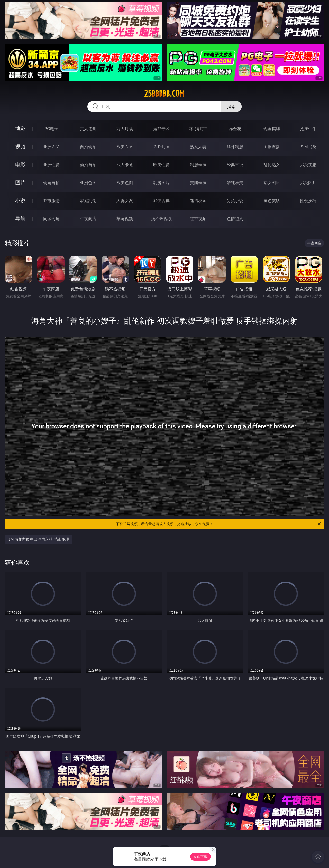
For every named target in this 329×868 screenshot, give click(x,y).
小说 (20, 200)
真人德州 (88, 129)
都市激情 (51, 201)
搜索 (231, 107)
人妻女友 (125, 201)
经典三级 (235, 165)
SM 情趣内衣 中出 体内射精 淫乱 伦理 (39, 539)
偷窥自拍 (51, 183)
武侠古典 (161, 201)
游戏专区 (161, 129)
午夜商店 (88, 219)
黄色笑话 (272, 201)
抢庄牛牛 (308, 129)
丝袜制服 (235, 147)
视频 (20, 147)
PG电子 (51, 129)
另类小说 (235, 201)
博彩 (20, 129)
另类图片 (308, 183)
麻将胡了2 (198, 129)
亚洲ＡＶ (51, 147)
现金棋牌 (272, 129)
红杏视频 (198, 219)
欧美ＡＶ (125, 147)
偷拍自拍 (88, 165)
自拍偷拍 (88, 147)
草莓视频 (125, 219)
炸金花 (235, 129)
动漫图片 (161, 183)
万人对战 (125, 129)
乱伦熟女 (272, 165)
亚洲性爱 (51, 165)
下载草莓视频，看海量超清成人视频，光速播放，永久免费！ (219, 524)
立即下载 (200, 857)
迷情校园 (198, 201)
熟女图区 (272, 183)
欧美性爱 (161, 165)
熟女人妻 (198, 147)
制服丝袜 (198, 165)
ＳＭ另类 (308, 147)
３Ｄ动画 (161, 147)
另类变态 (308, 165)
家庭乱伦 (88, 201)
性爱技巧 (308, 201)
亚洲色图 (88, 183)
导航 (20, 218)
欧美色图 (125, 183)
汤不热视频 (161, 219)
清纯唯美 (235, 183)
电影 (20, 164)
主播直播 (272, 147)
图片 (20, 182)
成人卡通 (125, 165)
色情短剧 (235, 219)
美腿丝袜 (198, 183)
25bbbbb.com (164, 93)
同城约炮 (51, 219)
